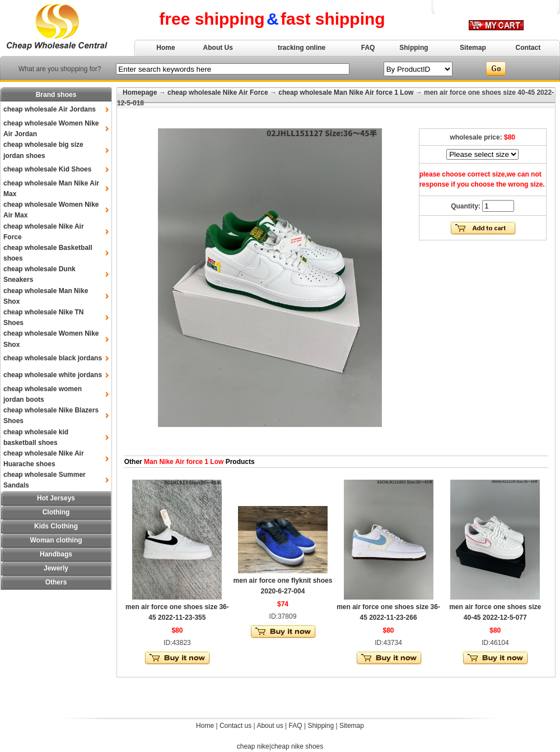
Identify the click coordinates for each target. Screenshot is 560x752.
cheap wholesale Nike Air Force (218, 92)
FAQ (368, 48)
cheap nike (253, 746)
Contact (528, 48)
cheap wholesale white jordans (53, 375)
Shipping (414, 48)
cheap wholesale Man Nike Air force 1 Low (346, 92)
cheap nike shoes (297, 746)
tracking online (302, 48)
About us (270, 726)
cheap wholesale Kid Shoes (47, 169)
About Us (218, 48)
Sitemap (473, 48)
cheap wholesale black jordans (53, 358)
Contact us (235, 726)
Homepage (140, 92)
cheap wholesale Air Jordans (50, 109)
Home (165, 48)
